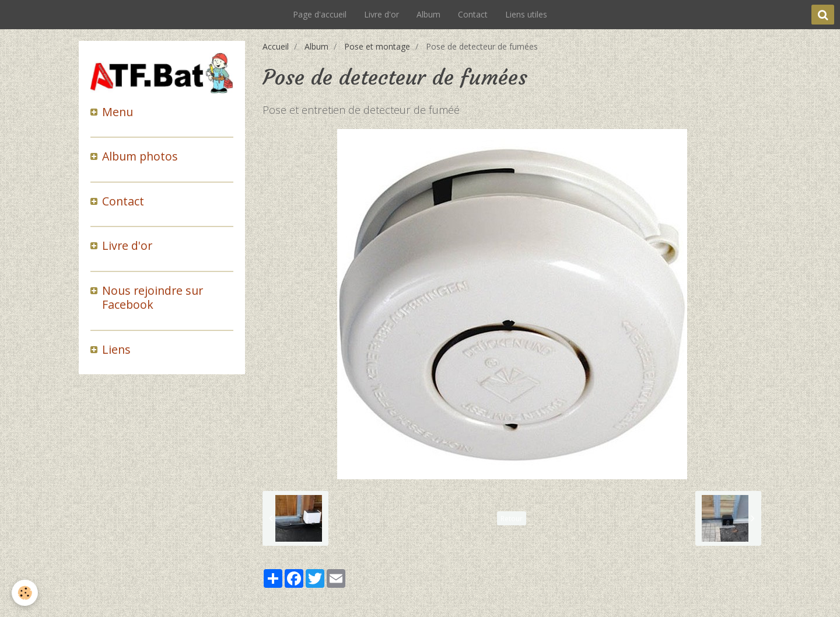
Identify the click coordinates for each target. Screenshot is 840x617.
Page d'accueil (320, 14)
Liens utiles (526, 14)
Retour (512, 518)
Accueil (276, 46)
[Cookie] (25, 593)
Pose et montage (377, 46)
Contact (473, 14)
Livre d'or (381, 14)
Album (428, 14)
